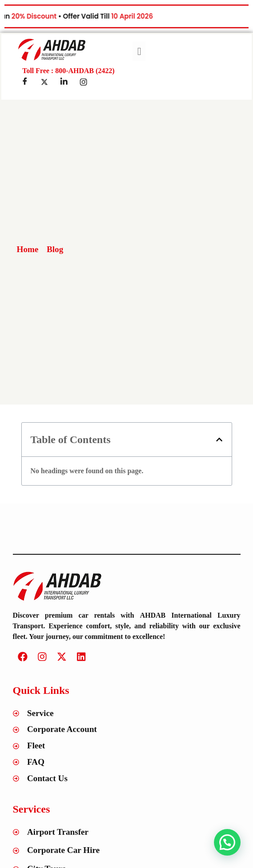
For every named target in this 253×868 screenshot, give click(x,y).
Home (28, 249)
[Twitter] (44, 82)
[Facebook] (25, 82)
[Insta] (83, 82)
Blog (55, 249)
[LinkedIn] (64, 82)
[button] (219, 440)
